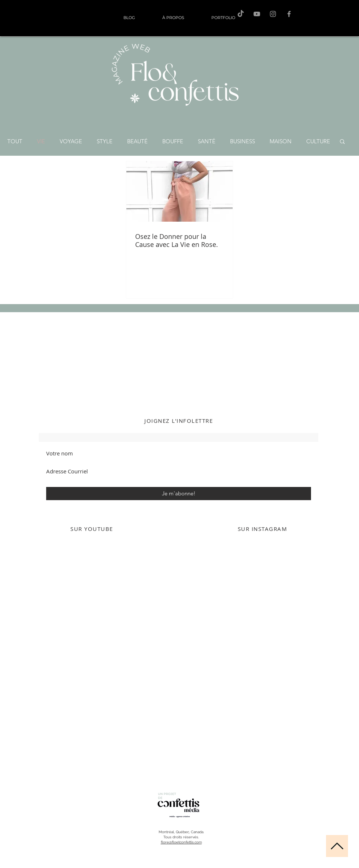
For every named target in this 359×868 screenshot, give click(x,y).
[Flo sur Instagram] (273, 14)
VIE (41, 141)
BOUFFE (173, 141)
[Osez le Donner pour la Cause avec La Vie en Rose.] (179, 191)
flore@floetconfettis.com (181, 842)
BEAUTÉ (137, 141)
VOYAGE (71, 141)
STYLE (105, 141)
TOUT (15, 141)
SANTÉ (207, 141)
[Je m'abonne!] (179, 494)
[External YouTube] (92, 612)
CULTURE (318, 141)
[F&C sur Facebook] (289, 14)
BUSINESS (243, 141)
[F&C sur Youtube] (257, 14)
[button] (342, 142)
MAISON (281, 141)
